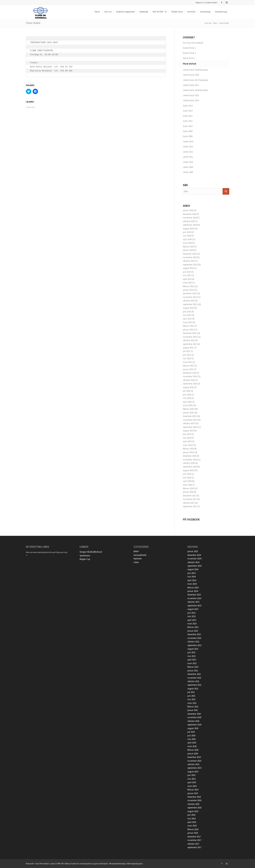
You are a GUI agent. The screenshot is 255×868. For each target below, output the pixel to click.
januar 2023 (188, 290)
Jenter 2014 (188, 142)
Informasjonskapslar (135, 864)
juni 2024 (187, 232)
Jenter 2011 (188, 157)
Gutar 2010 (188, 126)
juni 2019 (187, 434)
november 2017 (190, 499)
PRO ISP (60, 864)
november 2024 (190, 218)
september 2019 (190, 427)
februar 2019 (188, 449)
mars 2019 (187, 445)
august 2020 (188, 387)
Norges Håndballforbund (91, 552)
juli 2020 (187, 391)
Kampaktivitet (140, 555)
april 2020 (187, 402)
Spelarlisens (85, 556)
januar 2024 (188, 250)
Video (136, 562)
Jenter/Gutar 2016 (191, 95)
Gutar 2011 (188, 121)
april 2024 (187, 239)
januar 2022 (188, 330)
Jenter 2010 (188, 162)
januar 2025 (188, 210)
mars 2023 (187, 283)
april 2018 (187, 481)
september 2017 (190, 506)
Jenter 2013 (188, 147)
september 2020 (190, 384)
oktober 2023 (189, 261)
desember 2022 (190, 293)
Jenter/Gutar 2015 (191, 100)
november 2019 (190, 420)
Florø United (33, 23)
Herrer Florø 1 (189, 58)
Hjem (215, 23)
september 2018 (190, 467)
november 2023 (190, 257)
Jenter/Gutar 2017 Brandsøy (195, 80)
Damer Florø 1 (189, 48)
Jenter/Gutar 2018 (191, 75)
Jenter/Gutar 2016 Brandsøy (195, 90)
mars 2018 (187, 485)
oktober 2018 (189, 463)
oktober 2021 (189, 340)
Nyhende (138, 559)
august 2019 (188, 431)
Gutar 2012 (188, 116)
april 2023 (187, 279)
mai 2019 (187, 438)
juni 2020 (187, 395)
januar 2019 (188, 452)
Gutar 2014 (188, 106)
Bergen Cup (85, 559)
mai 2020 (187, 398)
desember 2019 (190, 416)
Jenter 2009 (188, 167)
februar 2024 (188, 247)
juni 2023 (187, 272)
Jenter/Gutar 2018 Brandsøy (195, 70)
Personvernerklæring (117, 864)
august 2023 (188, 268)
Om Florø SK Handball (193, 43)
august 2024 (188, 229)
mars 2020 (187, 405)
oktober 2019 (189, 423)
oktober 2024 (189, 221)
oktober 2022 (189, 301)
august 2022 (188, 308)
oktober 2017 (189, 503)
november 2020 (190, 376)
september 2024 (190, 225)
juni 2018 (187, 474)
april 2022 (187, 319)
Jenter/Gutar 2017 (191, 85)
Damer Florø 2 (189, 53)
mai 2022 (187, 315)
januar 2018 (188, 492)
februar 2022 (188, 326)
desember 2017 (190, 496)
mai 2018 (187, 478)
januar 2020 (188, 413)
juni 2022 (187, 312)
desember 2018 (190, 456)
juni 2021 (187, 355)
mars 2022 (187, 322)
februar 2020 (188, 409)
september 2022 (190, 304)
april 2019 (187, 441)
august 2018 (188, 470)
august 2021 (188, 348)
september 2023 (190, 265)
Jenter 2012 (188, 152)
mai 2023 (187, 275)
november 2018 (190, 460)
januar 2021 (188, 369)
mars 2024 (187, 243)
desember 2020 (190, 373)
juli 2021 (187, 351)
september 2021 (190, 344)
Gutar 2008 (188, 136)
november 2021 (190, 337)
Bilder (136, 551)
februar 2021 (188, 366)
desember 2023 (190, 254)
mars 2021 (187, 362)
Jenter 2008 (188, 172)
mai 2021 (187, 358)
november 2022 (190, 297)
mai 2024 (187, 236)
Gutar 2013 (188, 111)
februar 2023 (188, 286)
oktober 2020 (189, 380)
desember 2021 (190, 333)
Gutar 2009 (188, 131)
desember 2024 (190, 214)
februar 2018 (188, 488)
